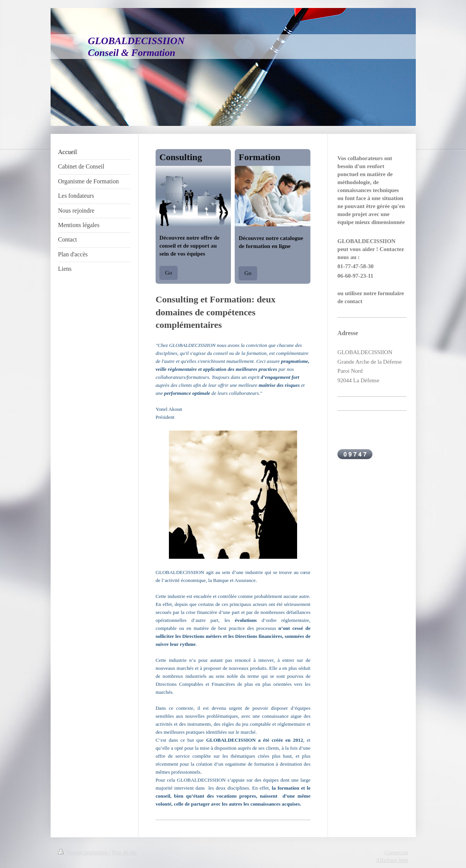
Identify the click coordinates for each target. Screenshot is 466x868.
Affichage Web (392, 860)
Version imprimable (84, 853)
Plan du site (124, 853)
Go (169, 273)
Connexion (396, 853)
